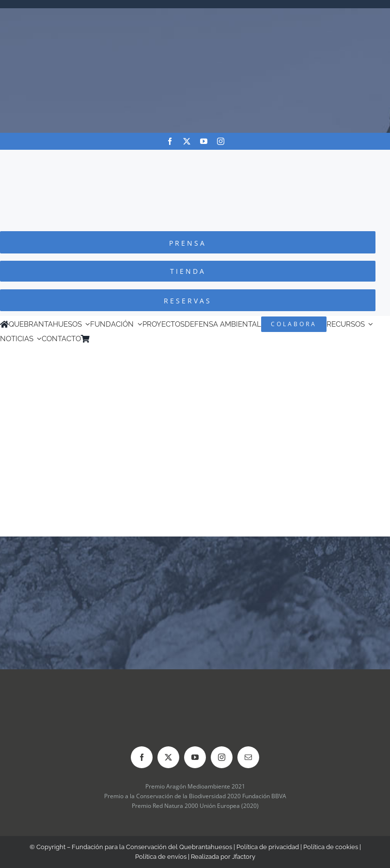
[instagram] (221, 141)
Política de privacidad (268, 847)
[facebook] (170, 141)
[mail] (248, 757)
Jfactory (244, 857)
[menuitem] (108, 339)
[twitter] (187, 141)
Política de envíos (161, 857)
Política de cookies (331, 847)
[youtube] (204, 141)
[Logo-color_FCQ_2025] (195, 159)
